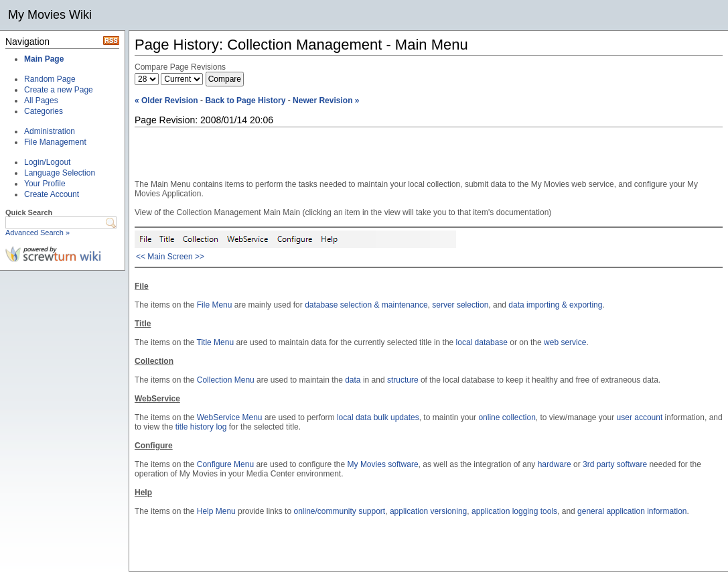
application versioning (428, 511)
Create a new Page (59, 90)
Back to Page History (245, 101)
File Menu (215, 305)
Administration (50, 131)
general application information (632, 511)
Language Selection (60, 173)
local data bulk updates (378, 417)
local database (482, 342)
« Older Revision (166, 101)
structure (403, 380)
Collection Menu (226, 380)
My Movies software (383, 464)
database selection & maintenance (366, 305)
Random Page (50, 79)
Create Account (52, 194)
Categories (44, 111)
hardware (555, 464)
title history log (201, 427)
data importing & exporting (555, 305)
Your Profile (45, 184)
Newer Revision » (326, 101)
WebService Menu (230, 417)
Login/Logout (47, 162)
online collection (507, 417)
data (353, 380)
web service (565, 342)
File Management (55, 142)
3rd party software (615, 464)
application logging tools (514, 511)
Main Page (44, 59)
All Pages (41, 101)
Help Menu (216, 511)
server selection (460, 305)
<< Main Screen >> (170, 257)
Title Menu (216, 342)
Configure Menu (225, 464)
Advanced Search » (38, 233)
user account (640, 417)
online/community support (339, 511)
